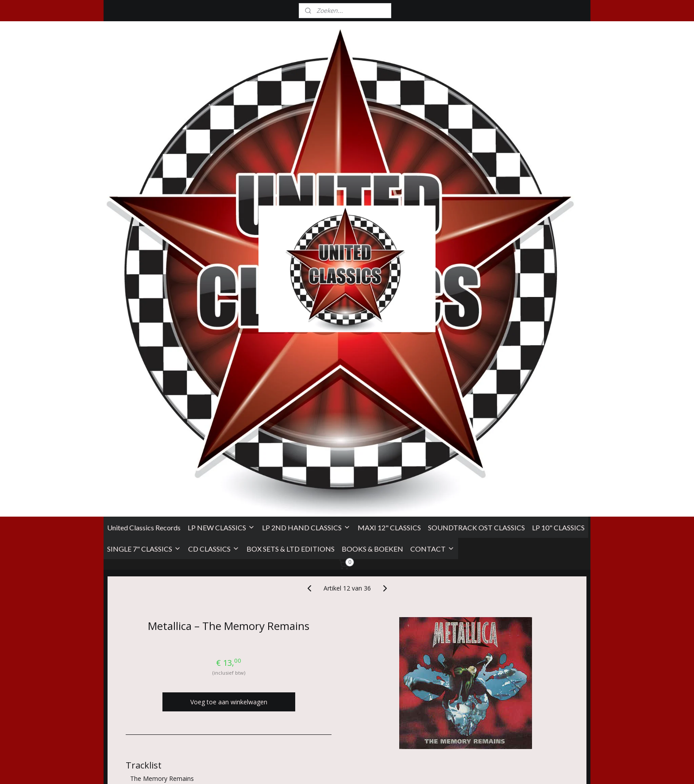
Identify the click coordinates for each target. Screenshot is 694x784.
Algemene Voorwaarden (138, 696)
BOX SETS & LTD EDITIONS (291, 180)
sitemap (388, 768)
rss (407, 768)
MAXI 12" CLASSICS (389, 158)
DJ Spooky (147, 465)
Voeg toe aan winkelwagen (229, 333)
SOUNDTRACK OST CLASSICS (476, 158)
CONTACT (432, 180)
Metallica (270, 455)
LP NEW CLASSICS (221, 158)
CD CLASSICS (214, 180)
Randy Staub (182, 419)
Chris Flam (177, 455)
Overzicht (146, 620)
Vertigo (156, 503)
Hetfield (275, 419)
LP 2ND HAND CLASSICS (306, 158)
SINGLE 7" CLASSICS (144, 180)
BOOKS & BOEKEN (372, 180)
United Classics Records (144, 158)
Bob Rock (247, 419)
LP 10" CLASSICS (558, 158)
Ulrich (301, 419)
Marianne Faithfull (158, 429)
